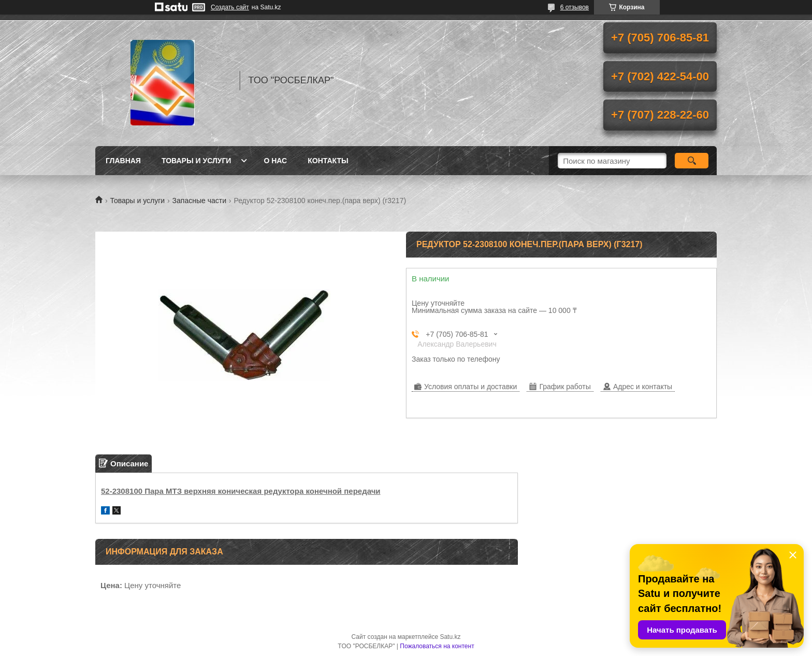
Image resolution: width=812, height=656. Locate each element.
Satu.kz (450, 637)
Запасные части (199, 201)
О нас (275, 161)
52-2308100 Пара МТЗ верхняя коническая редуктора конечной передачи (241, 491)
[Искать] (692, 161)
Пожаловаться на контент (437, 646)
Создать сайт (230, 7)
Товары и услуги (197, 161)
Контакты (328, 161)
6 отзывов (575, 7)
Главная (123, 161)
